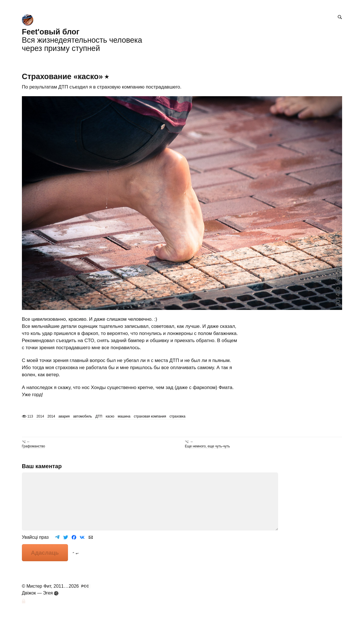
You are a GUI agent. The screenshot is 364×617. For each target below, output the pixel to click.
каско (110, 416)
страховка (177, 416)
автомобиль (83, 416)
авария (64, 416)
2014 (51, 416)
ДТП (99, 416)
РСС (85, 586)
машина (124, 416)
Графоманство (34, 446)
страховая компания (150, 416)
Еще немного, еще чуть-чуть (207, 446)
